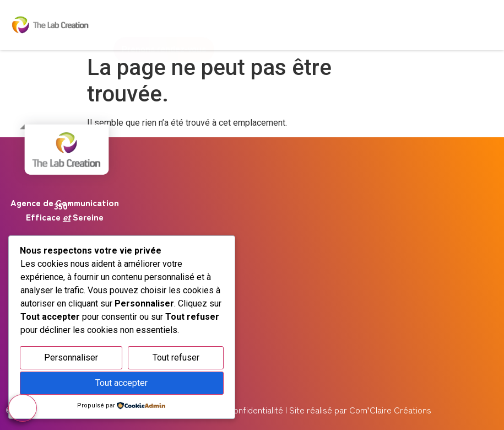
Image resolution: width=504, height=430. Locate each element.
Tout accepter (121, 383)
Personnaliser (71, 358)
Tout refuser (176, 358)
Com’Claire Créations (390, 410)
